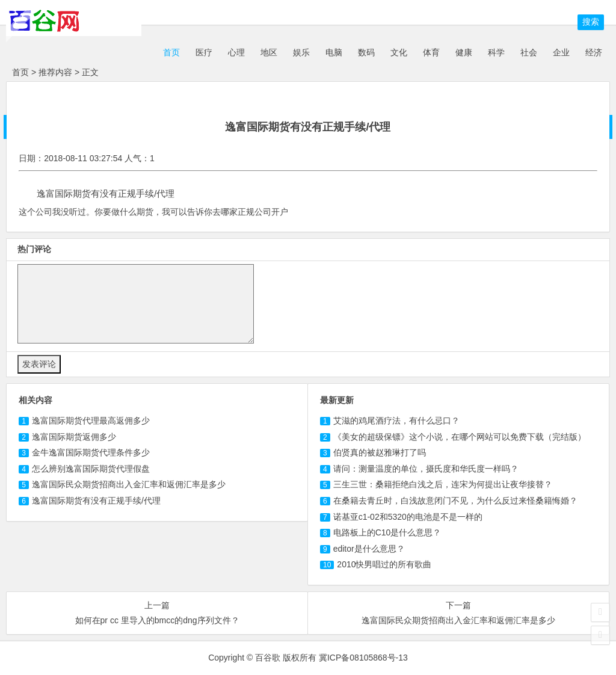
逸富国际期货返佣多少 (74, 437)
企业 (561, 52)
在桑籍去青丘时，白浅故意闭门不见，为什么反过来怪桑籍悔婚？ (455, 501)
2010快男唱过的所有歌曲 (384, 564)
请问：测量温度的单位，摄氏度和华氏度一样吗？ (426, 469)
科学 (496, 52)
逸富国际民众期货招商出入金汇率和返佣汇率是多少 (129, 484)
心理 (236, 52)
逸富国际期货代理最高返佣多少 (91, 421)
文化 (399, 52)
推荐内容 (55, 72)
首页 (170, 52)
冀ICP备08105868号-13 (363, 658)
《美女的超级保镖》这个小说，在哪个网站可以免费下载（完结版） (460, 437)
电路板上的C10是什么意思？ (387, 532)
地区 (269, 52)
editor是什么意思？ (369, 549)
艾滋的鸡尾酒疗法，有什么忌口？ (396, 421)
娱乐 (301, 52)
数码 (366, 52)
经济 (594, 52)
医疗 (204, 52)
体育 (431, 52)
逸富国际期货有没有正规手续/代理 (96, 501)
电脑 (334, 52)
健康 (464, 52)
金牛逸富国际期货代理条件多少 (91, 452)
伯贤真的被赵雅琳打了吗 (380, 452)
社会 (529, 52)
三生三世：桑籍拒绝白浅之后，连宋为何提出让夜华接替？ (443, 484)
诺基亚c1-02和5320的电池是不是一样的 (408, 517)
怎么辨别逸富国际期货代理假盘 (91, 469)
